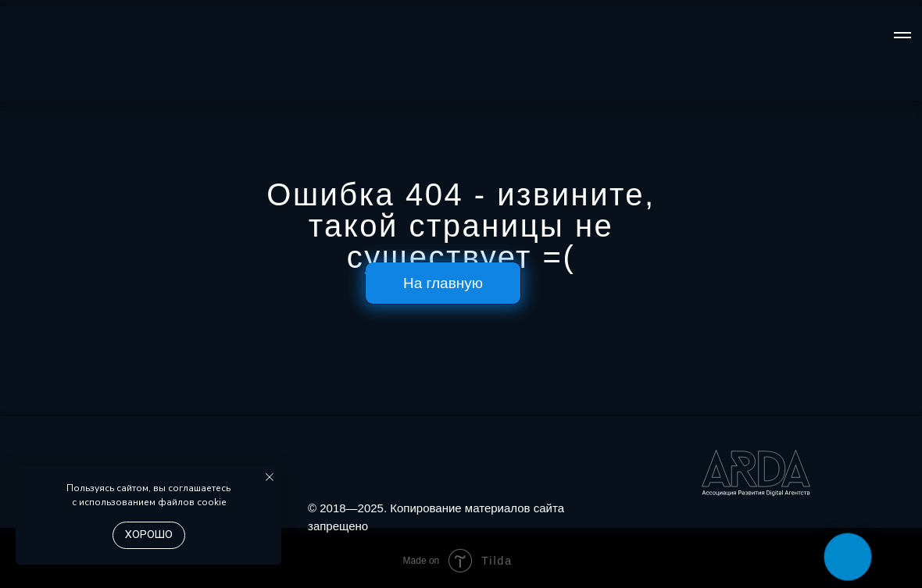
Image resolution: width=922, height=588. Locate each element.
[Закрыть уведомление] (270, 477)
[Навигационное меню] (902, 35)
